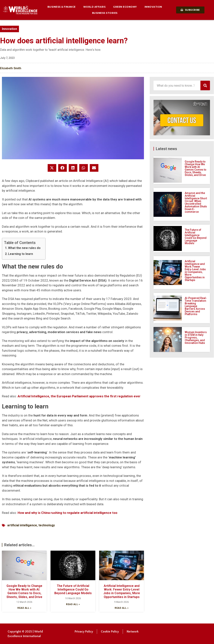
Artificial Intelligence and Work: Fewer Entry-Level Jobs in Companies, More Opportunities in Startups (122, 591)
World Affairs (94, 7)
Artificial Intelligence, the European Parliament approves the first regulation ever (79, 396)
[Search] (205, 85)
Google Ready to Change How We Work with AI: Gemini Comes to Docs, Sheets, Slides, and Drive (24, 591)
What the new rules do (24, 248)
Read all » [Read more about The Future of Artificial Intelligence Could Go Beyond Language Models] (73, 604)
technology (47, 525)
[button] (52, 168)
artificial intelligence (22, 525)
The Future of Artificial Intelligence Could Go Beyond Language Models (73, 589)
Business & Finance (62, 7)
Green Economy (125, 7)
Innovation (153, 7)
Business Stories (105, 13)
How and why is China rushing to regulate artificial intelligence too (67, 513)
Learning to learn (20, 254)
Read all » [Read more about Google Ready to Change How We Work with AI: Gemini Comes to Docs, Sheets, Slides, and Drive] (24, 608)
